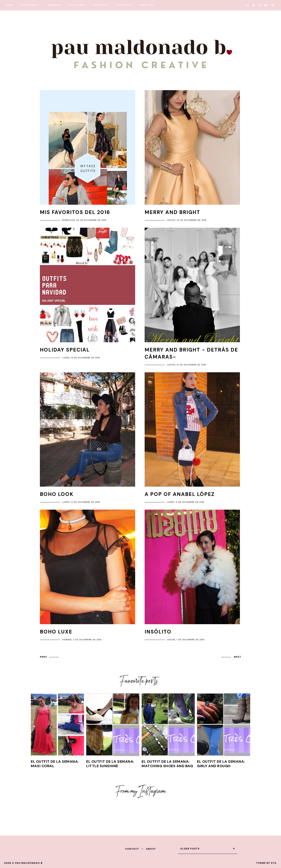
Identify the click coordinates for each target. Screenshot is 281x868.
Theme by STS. (266, 863)
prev (43, 657)
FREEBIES (55, 5)
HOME (10, 5)
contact (132, 849)
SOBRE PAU (146, 5)
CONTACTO (124, 5)
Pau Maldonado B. (29, 863)
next (238, 657)
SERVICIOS (101, 5)
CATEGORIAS (30, 5)
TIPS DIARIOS (78, 5)
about (151, 849)
